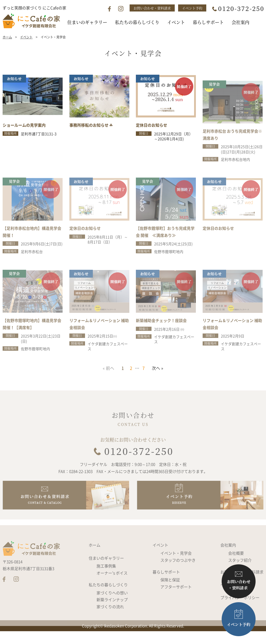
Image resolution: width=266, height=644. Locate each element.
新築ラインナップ (112, 614)
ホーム (7, 45)
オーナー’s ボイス (112, 587)
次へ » (158, 376)
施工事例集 (106, 580)
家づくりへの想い (112, 607)
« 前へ (108, 376)
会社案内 (228, 559)
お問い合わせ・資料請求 (152, 8)
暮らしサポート (166, 586)
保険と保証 (170, 594)
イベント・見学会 (176, 567)
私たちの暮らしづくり (108, 599)
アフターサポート (176, 601)
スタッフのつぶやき (178, 574)
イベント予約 (192, 8)
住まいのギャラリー (106, 572)
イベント (26, 45)
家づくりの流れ (110, 621)
